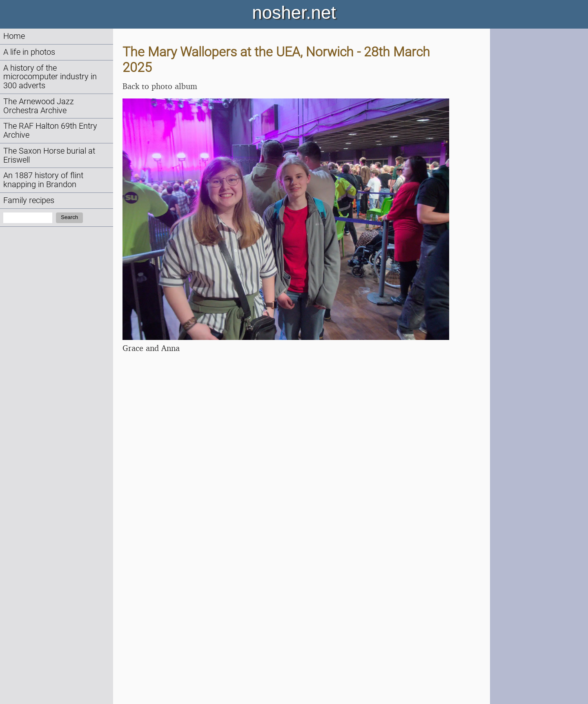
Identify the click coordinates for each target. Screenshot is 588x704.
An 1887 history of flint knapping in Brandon (43, 180)
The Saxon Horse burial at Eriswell (49, 155)
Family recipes (29, 200)
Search (69, 217)
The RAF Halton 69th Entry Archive (50, 131)
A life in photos (29, 52)
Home (14, 36)
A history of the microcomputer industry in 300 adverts (50, 77)
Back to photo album (160, 86)
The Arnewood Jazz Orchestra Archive (39, 106)
